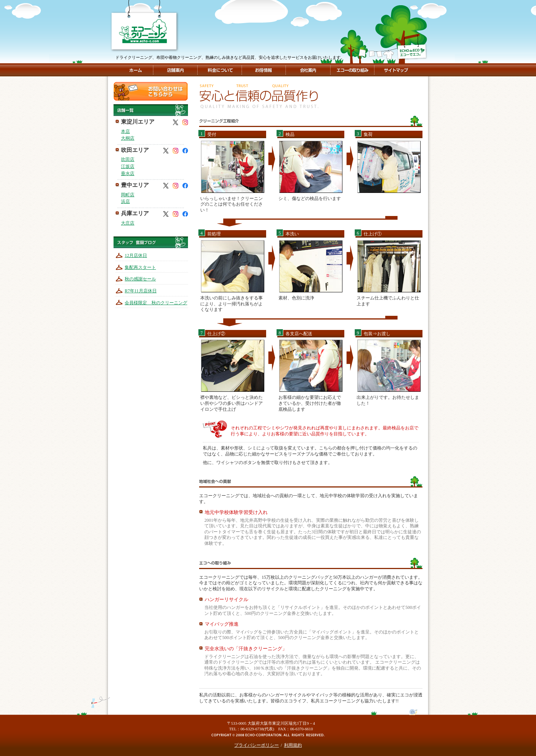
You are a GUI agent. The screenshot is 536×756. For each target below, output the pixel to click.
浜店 (125, 201)
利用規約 (293, 745)
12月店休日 (136, 255)
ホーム (135, 70)
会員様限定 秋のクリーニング (156, 303)
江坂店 (128, 166)
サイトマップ (395, 70)
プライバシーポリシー (256, 745)
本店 (125, 131)
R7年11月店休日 (141, 291)
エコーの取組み (352, 70)
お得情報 (264, 70)
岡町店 (128, 195)
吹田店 (128, 159)
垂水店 (128, 174)
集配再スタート (140, 267)
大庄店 (128, 223)
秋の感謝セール (140, 279)
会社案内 (307, 70)
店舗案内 (175, 70)
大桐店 (128, 138)
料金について (220, 70)
